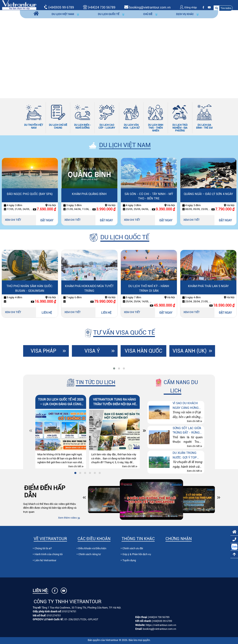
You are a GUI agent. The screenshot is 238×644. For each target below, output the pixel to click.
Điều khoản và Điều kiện (92, 548)
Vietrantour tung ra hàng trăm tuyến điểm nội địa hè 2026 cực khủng (114, 402)
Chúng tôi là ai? (43, 548)
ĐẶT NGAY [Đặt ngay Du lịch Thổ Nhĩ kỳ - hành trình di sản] (166, 313)
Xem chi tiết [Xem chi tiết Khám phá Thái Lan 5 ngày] (191, 312)
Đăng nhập (188, 7)
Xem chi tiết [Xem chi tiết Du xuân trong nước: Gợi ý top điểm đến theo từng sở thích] (193, 471)
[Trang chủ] (36, 14)
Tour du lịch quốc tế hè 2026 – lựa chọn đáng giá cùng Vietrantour (61, 402)
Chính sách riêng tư (90, 554)
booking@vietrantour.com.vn (150, 7)
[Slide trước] (13, 53)
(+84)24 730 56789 (159, 617)
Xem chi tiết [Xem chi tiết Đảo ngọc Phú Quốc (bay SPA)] (13, 220)
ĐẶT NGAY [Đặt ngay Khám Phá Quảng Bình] (106, 220)
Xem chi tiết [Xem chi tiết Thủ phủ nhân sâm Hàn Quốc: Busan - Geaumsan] (13, 312)
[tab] (114, 368)
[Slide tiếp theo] (225, 53)
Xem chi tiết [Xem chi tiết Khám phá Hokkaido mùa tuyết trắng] (72, 312)
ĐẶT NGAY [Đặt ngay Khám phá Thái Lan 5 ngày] (225, 313)
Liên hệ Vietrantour (45, 560)
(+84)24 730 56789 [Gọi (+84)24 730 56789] (99, 7)
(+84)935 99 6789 (61, 7)
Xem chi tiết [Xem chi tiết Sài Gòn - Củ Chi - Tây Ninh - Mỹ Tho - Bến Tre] (132, 220)
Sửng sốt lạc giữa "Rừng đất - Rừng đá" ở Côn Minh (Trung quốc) (187, 431)
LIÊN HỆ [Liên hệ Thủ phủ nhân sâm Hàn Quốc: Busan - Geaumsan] (47, 313)
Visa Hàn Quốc (143, 351)
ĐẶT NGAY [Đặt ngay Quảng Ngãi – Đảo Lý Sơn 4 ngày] (225, 220)
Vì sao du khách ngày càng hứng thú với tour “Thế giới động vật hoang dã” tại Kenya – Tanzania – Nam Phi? (188, 406)
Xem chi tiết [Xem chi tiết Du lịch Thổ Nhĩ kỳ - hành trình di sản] (132, 312)
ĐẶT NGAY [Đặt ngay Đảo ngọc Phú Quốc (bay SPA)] (47, 220)
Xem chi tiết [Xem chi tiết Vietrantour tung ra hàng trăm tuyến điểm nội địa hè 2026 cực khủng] (128, 466)
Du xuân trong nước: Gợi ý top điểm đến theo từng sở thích (185, 455)
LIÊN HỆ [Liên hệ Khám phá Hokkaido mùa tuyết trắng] (106, 313)
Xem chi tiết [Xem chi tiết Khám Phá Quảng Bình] (72, 220)
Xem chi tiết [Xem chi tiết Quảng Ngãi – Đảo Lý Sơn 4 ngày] (191, 220)
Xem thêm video (67, 518)
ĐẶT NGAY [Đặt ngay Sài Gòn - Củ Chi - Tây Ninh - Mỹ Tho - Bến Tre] (166, 220)
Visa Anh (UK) (190, 351)
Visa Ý (92, 351)
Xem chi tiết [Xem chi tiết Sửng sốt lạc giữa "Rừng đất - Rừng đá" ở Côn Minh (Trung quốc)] (193, 446)
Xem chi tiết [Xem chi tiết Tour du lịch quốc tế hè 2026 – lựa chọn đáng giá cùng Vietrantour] (75, 466)
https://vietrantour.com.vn (161, 625)
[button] (223, 8)
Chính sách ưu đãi (133, 548)
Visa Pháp (43, 351)
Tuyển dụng (129, 560)
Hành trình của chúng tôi (49, 554)
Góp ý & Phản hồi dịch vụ (137, 554)
